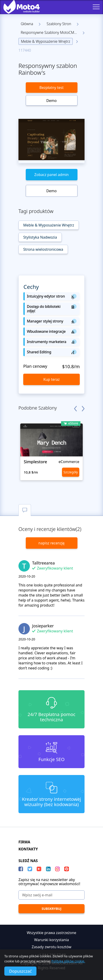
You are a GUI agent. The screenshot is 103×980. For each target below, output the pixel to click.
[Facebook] (21, 869)
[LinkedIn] (48, 869)
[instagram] (57, 869)
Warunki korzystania (52, 940)
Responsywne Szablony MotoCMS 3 (50, 32)
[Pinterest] (67, 869)
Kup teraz (51, 379)
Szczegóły (71, 472)
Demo (51, 101)
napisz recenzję (52, 543)
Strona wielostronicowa (43, 249)
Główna (27, 24)
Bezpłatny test (51, 88)
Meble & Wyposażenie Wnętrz (46, 41)
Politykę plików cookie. (68, 961)
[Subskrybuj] (51, 909)
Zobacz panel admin (52, 175)
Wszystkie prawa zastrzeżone (51, 933)
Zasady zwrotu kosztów (51, 947)
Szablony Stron (59, 24)
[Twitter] (30, 869)
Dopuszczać (20, 971)
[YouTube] (39, 869)
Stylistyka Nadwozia (40, 237)
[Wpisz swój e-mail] (51, 895)
